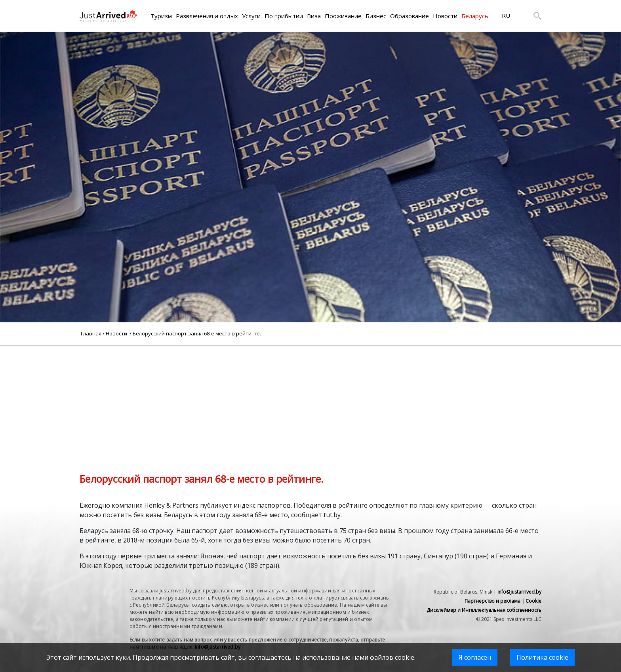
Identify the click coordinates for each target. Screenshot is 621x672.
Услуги (251, 16)
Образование (410, 16)
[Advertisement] (310, 402)
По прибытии (284, 16)
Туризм (161, 16)
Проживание (343, 16)
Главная (91, 333)
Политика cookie (542, 657)
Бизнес (376, 16)
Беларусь (475, 16)
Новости (445, 16)
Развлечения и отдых (207, 16)
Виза (314, 16)
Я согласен (475, 657)
